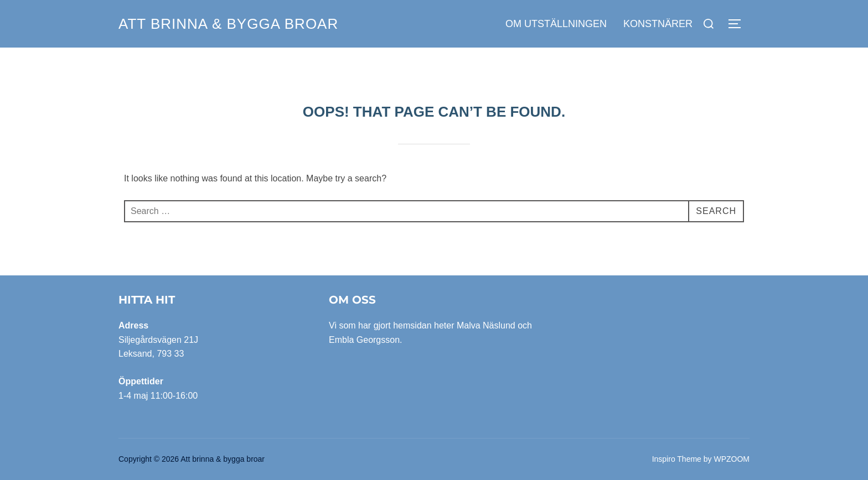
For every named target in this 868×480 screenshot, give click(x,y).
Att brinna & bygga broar (228, 24)
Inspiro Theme (677, 459)
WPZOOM (732, 459)
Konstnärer (658, 24)
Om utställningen (556, 24)
